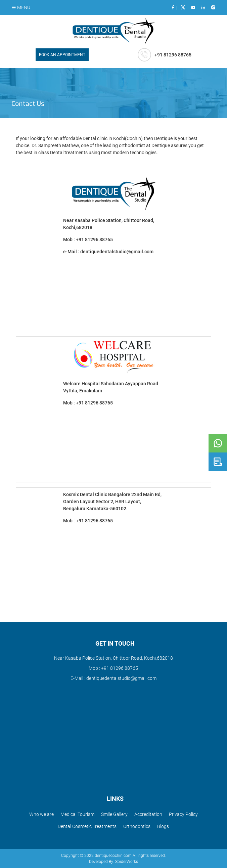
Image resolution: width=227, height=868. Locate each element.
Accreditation (148, 814)
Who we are (41, 814)
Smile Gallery (114, 814)
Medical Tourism (77, 814)
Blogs (163, 826)
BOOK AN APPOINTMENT (62, 55)
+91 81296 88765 (94, 240)
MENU (21, 7)
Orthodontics (137, 826)
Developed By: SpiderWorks (113, 862)
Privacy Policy (183, 814)
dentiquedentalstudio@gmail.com (117, 252)
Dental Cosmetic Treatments (87, 826)
